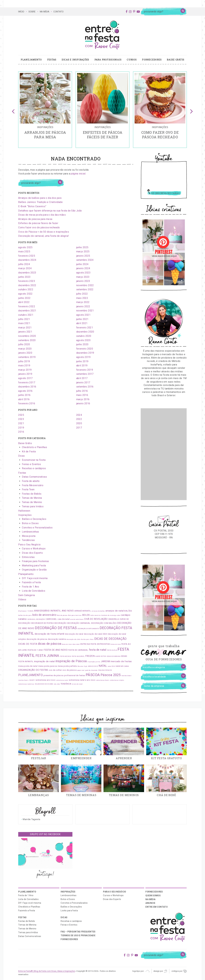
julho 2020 (24, 344)
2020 (79, 423)
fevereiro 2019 (85, 370)
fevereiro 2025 (27, 256)
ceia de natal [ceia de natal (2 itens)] (64, 619)
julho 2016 (82, 391)
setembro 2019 (27, 357)
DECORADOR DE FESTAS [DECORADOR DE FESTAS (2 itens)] (42, 623)
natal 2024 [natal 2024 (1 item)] (111, 666)
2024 (79, 415)
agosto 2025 (25, 247)
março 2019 (25, 370)
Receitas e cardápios (34, 468)
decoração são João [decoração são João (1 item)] (73, 639)
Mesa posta (29, 536)
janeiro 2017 (83, 382)
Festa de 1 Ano (30, 587)
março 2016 (83, 399)
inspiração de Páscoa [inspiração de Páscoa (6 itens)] (71, 661)
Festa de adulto (31, 481)
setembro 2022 (85, 289)
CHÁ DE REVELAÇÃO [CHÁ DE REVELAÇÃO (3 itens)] (96, 619)
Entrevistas (28, 557)
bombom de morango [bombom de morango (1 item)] (109, 615)
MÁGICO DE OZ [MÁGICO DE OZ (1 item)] (93, 666)
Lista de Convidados (34, 591)
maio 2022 (82, 298)
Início (21, 12)
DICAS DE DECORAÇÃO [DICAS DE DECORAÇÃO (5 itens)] (110, 639)
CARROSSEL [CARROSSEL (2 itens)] (51, 619)
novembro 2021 (85, 311)
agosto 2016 (25, 391)
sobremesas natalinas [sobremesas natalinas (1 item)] (26, 684)
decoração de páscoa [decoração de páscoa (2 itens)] (37, 639)
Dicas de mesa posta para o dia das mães (42, 215)
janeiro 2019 (25, 374)
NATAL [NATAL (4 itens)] (103, 666)
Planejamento (31, 60)
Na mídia (150, 899)
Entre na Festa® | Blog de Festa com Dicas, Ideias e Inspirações (47, 971)
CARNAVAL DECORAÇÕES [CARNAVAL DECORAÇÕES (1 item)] (36, 619)
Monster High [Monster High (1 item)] (82, 666)
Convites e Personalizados (37, 528)
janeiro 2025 (83, 256)
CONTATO (58, 12)
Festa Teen (28, 489)
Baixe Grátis (176, 60)
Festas (52, 60)
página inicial (78, 174)
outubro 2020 (84, 336)
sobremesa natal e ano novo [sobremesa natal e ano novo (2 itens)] (82, 680)
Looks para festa (69, 911)
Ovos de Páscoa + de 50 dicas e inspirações (44, 232)
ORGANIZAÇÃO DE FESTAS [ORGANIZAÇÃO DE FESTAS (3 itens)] (33, 670)
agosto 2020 (83, 340)
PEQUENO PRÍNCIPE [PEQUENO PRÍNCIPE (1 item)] (105, 670)
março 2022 (83, 302)
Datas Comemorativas (34, 477)
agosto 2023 (83, 273)
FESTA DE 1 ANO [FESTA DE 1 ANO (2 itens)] (35, 650)
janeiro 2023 (83, 281)
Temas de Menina (32, 498)
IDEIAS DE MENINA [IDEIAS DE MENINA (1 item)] (114, 656)
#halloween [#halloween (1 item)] (22, 611)
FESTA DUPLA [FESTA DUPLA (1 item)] (112, 650)
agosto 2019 (83, 357)
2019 (21, 428)
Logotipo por (141, 971)
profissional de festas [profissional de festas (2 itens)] (75, 675)
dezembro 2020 (85, 332)
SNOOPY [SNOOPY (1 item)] (32, 680)
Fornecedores (152, 60)
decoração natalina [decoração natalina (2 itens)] (57, 639)
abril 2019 (82, 366)
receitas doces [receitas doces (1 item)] (126, 676)
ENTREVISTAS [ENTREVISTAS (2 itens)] (103, 644)
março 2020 (25, 349)
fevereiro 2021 (85, 328)
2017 (79, 428)
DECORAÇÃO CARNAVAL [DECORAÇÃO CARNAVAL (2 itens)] (79, 623)
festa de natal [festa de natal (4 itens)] (98, 650)
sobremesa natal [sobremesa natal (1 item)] (62, 680)
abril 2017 (82, 378)
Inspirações (25, 515)
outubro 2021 (26, 315)
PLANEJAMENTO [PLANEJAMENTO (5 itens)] (30, 675)
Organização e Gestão (34, 570)
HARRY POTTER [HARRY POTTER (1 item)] (101, 656)
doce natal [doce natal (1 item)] (76, 644)
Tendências (28, 540)
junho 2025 (82, 247)
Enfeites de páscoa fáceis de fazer (38, 223)
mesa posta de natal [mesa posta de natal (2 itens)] (28, 666)
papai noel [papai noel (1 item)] (81, 670)
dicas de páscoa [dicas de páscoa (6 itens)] (50, 644)
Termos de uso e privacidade (78, 935)
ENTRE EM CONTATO (157, 907)
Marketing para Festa (34, 566)
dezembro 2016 (27, 387)
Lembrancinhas (30, 532)
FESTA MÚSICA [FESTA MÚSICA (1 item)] (65, 656)
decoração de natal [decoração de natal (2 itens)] (74, 634)
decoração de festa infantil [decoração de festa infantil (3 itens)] (49, 634)
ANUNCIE (150, 903)
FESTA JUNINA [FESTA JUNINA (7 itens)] (47, 656)
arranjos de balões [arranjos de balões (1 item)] (98, 611)
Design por (160, 971)
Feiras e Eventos (31, 464)
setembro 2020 (27, 340)
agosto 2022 (25, 294)
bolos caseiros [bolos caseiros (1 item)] (96, 615)
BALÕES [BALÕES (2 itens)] (128, 611)
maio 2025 (24, 252)
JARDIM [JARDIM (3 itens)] (105, 661)
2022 (79, 419)
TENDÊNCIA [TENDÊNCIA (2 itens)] (66, 684)
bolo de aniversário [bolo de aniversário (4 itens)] (44, 615)
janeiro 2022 (83, 306)
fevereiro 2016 (27, 403)
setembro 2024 (85, 260)
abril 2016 (24, 399)
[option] (45, 110)
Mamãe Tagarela (31, 819)
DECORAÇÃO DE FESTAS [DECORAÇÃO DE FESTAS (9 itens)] (56, 628)
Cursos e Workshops (34, 549)
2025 (21, 415)
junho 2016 (24, 395)
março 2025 (83, 252)
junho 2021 (82, 319)
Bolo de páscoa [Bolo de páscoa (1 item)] (62, 615)
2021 (21, 423)
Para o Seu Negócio (29, 545)
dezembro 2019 (85, 353)
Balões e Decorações (34, 519)
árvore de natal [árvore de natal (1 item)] (77, 684)
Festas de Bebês (32, 494)
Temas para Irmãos (33, 506)
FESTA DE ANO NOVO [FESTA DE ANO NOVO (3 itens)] (56, 650)
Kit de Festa (29, 452)
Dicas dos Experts (32, 553)
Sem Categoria (26, 595)
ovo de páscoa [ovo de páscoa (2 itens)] (70, 670)
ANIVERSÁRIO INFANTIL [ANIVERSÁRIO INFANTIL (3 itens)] (48, 611)
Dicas (21, 456)
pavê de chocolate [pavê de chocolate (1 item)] (91, 670)
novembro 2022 (85, 285)
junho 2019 (82, 361)
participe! (45, 875)
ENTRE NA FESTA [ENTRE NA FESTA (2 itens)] (88, 644)
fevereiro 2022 (27, 306)
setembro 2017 (85, 374)
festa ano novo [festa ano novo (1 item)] (116, 644)
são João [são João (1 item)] (57, 684)
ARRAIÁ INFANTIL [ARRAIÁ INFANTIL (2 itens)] (83, 611)
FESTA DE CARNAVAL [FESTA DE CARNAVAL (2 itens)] (78, 650)
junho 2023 (24, 277)
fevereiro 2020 (85, 349)
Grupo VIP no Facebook (45, 834)
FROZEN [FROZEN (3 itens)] (90, 656)
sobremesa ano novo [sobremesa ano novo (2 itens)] (45, 680)
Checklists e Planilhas (34, 447)
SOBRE (32, 12)
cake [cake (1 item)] (119, 615)
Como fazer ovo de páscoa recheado (39, 227)
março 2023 (83, 277)
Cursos (132, 60)
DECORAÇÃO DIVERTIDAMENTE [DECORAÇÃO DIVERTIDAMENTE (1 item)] (88, 629)
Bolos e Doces (30, 523)
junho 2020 (82, 344)
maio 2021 (24, 323)
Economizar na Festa (34, 460)
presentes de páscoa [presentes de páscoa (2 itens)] (54, 675)
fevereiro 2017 (27, 382)
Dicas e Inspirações (75, 60)
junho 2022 (24, 298)
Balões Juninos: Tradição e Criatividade (40, 202)
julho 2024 (24, 264)
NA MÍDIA (45, 12)
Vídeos (22, 599)
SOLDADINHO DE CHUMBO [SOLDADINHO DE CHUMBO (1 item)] (44, 684)
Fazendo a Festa (31, 582)
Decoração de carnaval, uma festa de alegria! (44, 236)
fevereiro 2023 (27, 281)
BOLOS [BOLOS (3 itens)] (86, 615)
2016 (21, 432)
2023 (21, 419)
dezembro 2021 (27, 311)
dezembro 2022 (27, 285)
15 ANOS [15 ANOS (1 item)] (30, 611)
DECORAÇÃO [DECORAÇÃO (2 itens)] (60, 623)
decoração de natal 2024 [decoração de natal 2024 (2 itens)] (96, 634)
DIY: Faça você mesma (35, 578)
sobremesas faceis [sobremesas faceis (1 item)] (103, 680)
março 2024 (25, 268)
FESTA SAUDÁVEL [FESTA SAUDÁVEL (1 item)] (78, 656)
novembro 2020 (27, 336)
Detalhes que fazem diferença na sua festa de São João (50, 211)
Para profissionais (108, 60)
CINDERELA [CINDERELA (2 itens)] (114, 619)
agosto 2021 (83, 315)
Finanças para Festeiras (35, 561)
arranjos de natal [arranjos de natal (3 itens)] (115, 611)
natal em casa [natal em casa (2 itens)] (122, 666)
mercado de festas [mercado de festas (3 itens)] (121, 661)
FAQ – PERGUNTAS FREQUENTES (78, 932)
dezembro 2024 (27, 260)
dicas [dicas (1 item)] (92, 639)
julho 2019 (24, 361)
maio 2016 (82, 395)
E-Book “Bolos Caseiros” (32, 206)
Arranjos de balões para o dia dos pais (40, 198)
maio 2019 (24, 366)
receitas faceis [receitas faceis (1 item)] (23, 680)
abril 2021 (82, 323)
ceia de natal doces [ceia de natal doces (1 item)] (77, 619)
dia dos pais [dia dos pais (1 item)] (85, 639)
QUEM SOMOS (153, 896)
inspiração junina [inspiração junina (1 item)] (94, 662)
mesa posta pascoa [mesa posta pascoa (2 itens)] (48, 666)
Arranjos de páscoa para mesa (35, 219)
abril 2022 (24, 302)
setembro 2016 (85, 387)
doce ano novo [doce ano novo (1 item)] (67, 644)
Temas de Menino (32, 502)
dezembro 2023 (27, 273)
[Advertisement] (164, 454)
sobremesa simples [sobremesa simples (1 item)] (117, 680)
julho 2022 (82, 294)
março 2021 (25, 328)
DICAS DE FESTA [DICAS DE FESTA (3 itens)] (28, 644)
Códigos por (179, 971)
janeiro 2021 (25, 332)
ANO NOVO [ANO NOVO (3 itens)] (68, 611)
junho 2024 (82, 264)
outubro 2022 (26, 289)
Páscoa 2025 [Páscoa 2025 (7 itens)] (111, 675)
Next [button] (192, 110)
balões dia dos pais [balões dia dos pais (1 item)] (25, 615)
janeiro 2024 (83, 268)
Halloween (24, 511)
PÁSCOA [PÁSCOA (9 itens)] (93, 675)
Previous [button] (13, 110)
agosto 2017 (25, 378)
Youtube (164, 159)
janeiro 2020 (25, 353)
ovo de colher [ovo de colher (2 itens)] (55, 670)
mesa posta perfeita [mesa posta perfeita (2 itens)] (67, 666)
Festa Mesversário (33, 485)
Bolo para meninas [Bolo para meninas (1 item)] (75, 615)
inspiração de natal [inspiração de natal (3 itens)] (44, 661)
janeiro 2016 (83, 403)
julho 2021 (24, 319)
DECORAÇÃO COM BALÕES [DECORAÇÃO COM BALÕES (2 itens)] (104, 623)
